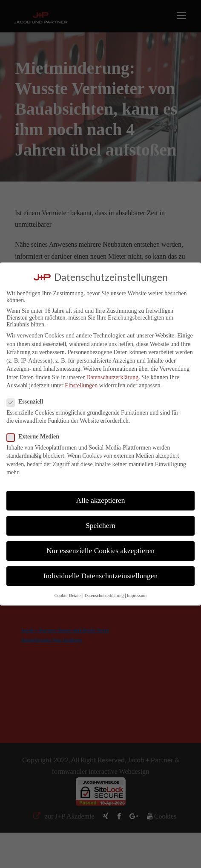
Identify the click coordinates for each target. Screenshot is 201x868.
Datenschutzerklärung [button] (104, 595)
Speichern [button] (100, 525)
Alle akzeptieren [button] (100, 500)
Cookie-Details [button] (68, 595)
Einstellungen (81, 385)
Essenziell (28, 402)
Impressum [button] (137, 595)
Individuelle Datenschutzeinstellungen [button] (101, 576)
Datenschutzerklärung (112, 377)
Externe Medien (36, 437)
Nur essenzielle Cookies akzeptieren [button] (100, 551)
